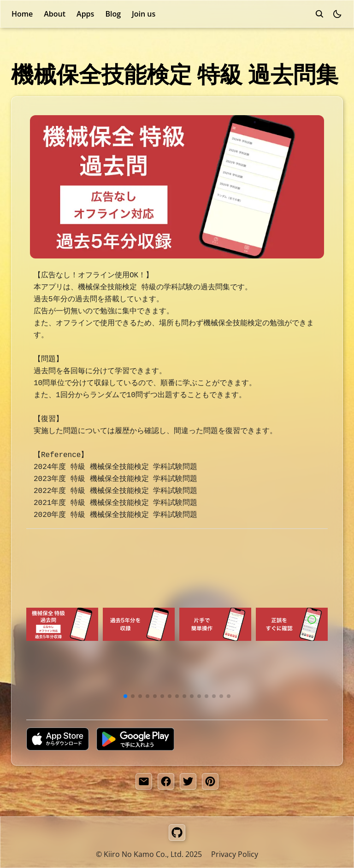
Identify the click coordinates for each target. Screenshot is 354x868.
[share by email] (144, 781)
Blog (113, 14)
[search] (319, 14)
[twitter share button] (188, 781)
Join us (144, 14)
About (55, 14)
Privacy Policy (235, 854)
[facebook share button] (166, 781)
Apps (85, 14)
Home (22, 14)
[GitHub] (177, 833)
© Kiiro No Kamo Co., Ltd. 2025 (149, 854)
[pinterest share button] (210, 781)
